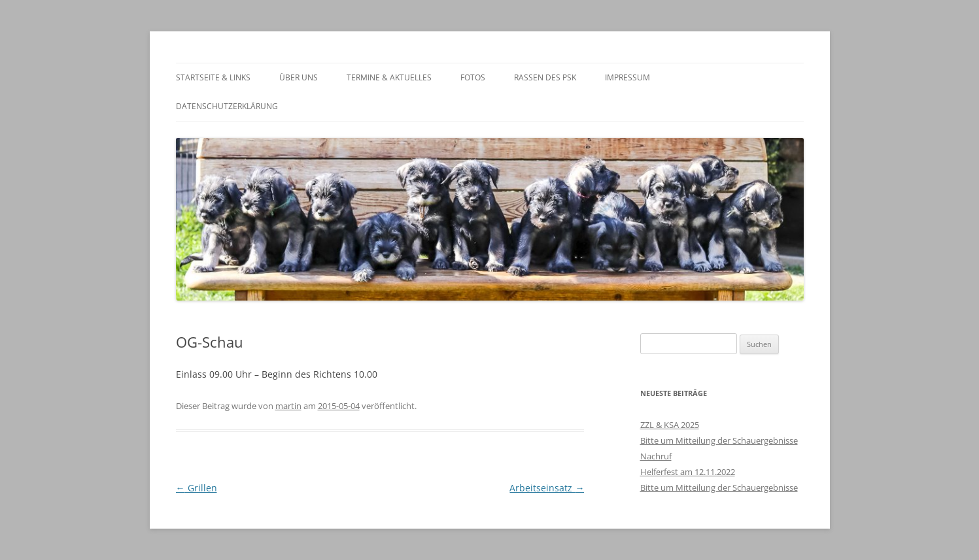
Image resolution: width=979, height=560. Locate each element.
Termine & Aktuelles (389, 77)
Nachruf (656, 456)
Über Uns (299, 77)
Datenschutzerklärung (227, 106)
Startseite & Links (213, 77)
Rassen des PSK (545, 77)
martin (288, 406)
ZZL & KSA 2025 (670, 425)
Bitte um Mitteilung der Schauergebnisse (719, 440)
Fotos (473, 77)
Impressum (627, 77)
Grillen (197, 488)
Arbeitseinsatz (547, 488)
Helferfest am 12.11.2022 (688, 472)
